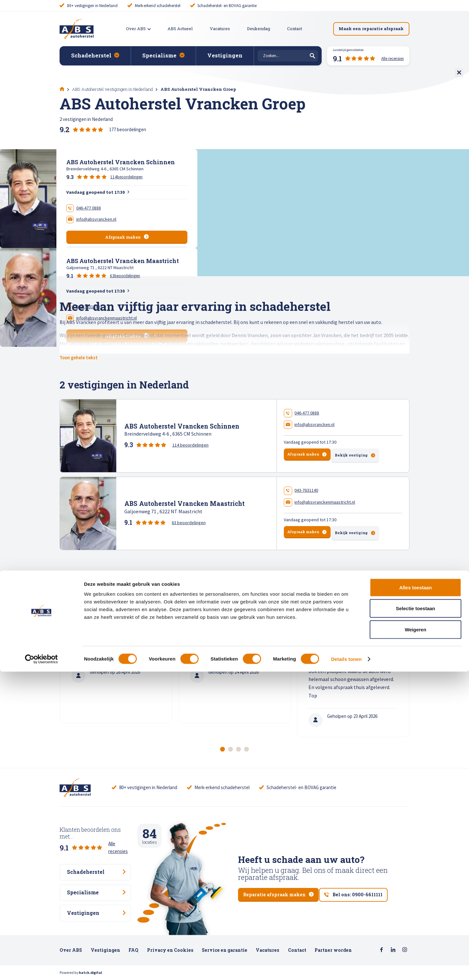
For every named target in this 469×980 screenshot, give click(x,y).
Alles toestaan (416, 896)
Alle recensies (122, 837)
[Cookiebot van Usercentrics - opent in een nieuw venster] (41, 967)
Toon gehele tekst (81, 358)
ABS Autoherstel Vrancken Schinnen (121, 162)
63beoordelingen (125, 276)
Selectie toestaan (416, 917)
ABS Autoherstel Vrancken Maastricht (123, 261)
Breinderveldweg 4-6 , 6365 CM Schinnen (105, 169)
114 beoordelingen (190, 444)
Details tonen (346, 967)
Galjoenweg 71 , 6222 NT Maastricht (100, 268)
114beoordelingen (126, 177)
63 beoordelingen (189, 521)
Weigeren (415, 938)
